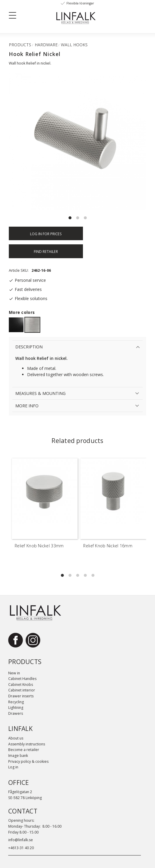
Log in (13, 767)
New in (14, 673)
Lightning (16, 708)
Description (29, 347)
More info (27, 406)
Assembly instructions (27, 744)
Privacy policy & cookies (28, 761)
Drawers (16, 713)
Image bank (18, 756)
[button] (15, 17)
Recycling (16, 702)
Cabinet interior (22, 690)
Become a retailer (24, 750)
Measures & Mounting (40, 393)
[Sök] (38, 15)
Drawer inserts (21, 696)
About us (16, 738)
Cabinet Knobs (21, 685)
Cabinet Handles (22, 679)
